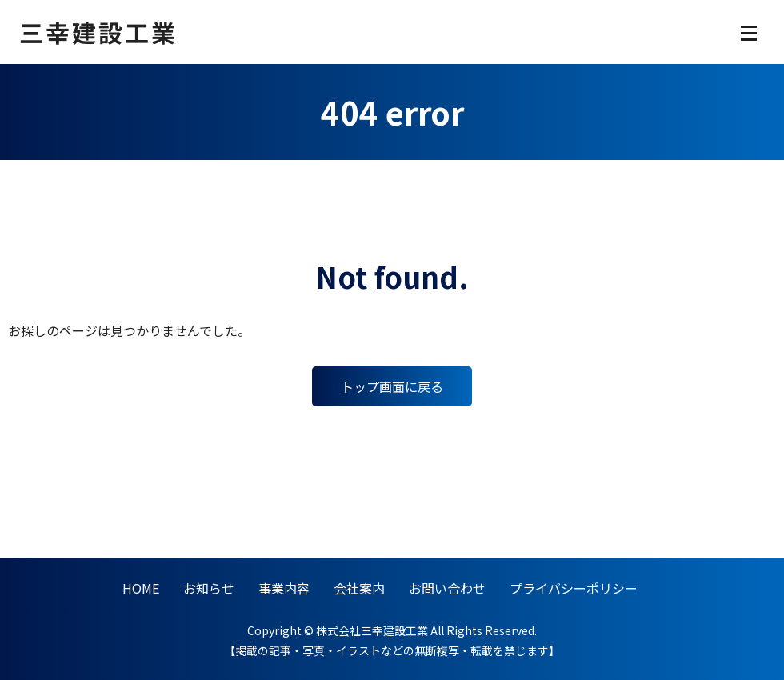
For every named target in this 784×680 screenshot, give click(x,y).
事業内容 (284, 588)
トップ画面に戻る (392, 386)
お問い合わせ (447, 588)
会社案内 (359, 588)
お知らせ (209, 588)
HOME (141, 588)
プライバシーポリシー (574, 588)
